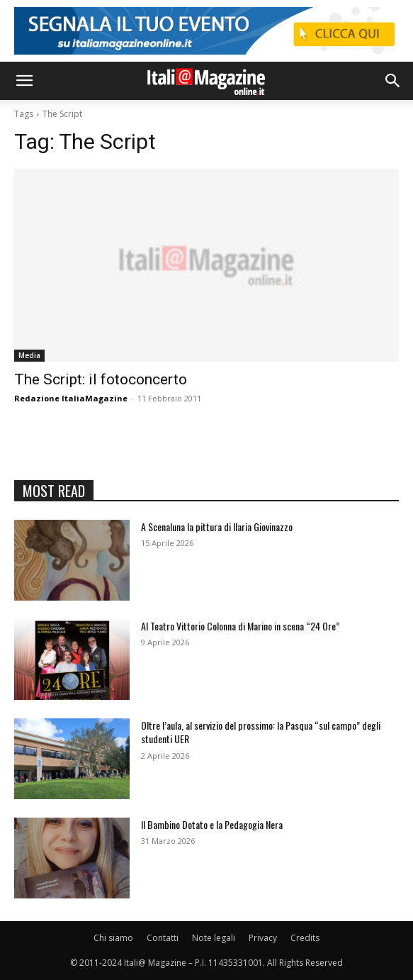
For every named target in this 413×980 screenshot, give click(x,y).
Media (29, 355)
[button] (24, 81)
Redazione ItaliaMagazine (71, 398)
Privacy (263, 938)
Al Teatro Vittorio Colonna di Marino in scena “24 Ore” (240, 626)
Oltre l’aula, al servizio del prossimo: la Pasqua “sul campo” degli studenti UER (261, 732)
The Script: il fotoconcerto (101, 379)
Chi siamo (113, 938)
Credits (305, 938)
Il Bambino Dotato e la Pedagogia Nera (212, 824)
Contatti (163, 938)
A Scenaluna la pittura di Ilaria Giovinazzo (217, 527)
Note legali (214, 938)
